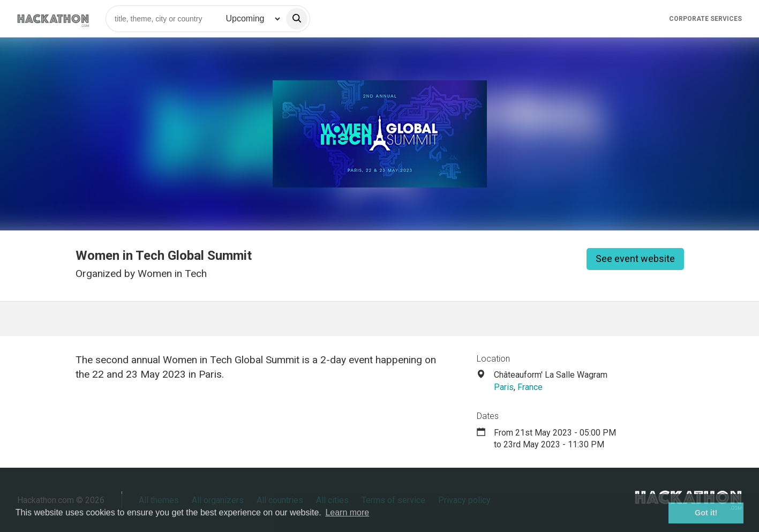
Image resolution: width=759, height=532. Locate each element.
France (530, 387)
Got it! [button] (706, 513)
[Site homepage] (53, 18)
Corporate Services (705, 19)
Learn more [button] (347, 512)
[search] (297, 19)
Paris (504, 387)
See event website (635, 258)
